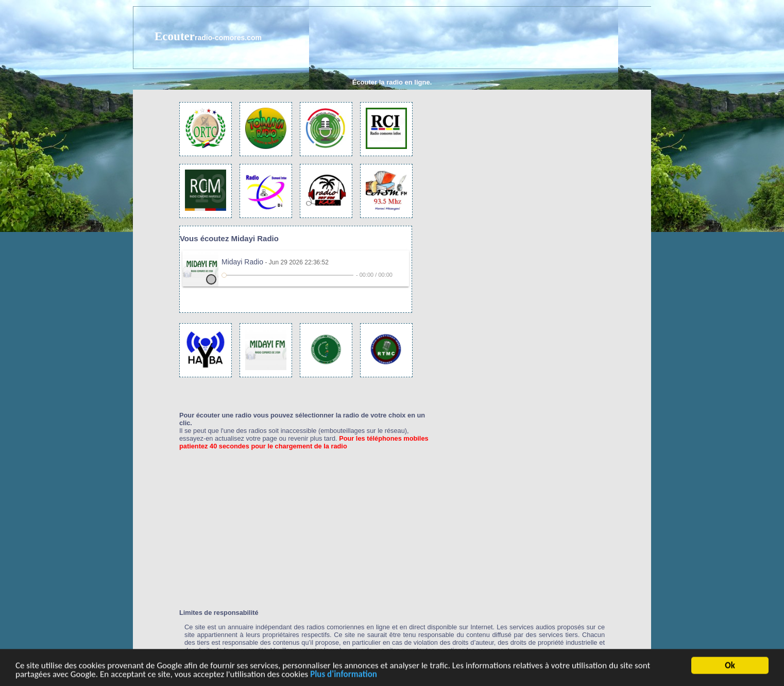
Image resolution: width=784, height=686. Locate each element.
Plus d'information (344, 675)
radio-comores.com (228, 38)
